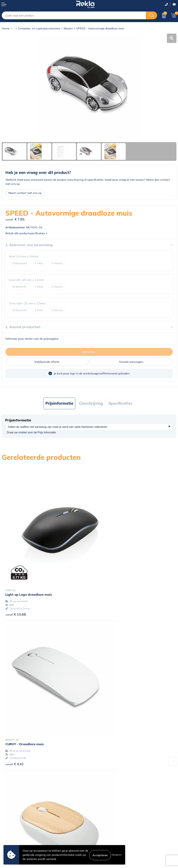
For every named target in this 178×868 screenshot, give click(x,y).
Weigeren (117, 855)
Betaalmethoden (13, 826)
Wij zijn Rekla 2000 (103, 781)
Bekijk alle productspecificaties (26, 233)
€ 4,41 (102, 585)
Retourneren (10, 832)
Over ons (96, 770)
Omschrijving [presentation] (91, 403)
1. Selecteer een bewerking (29, 245)
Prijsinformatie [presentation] (59, 403)
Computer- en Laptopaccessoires (39, 28)
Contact (7, 815)
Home (6, 28)
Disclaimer (97, 826)
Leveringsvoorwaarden (105, 832)
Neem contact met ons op (25, 193)
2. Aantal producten (23, 327)
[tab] (59, 403)
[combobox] (74, 15)
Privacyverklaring (102, 821)
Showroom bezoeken (104, 797)
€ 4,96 (102, 702)
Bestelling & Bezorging (16, 821)
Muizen (68, 28)
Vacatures (97, 775)
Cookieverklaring (101, 815)
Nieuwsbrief (98, 786)
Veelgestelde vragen (104, 792)
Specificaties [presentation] (120, 403)
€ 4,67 (15, 706)
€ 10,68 (16, 585)
